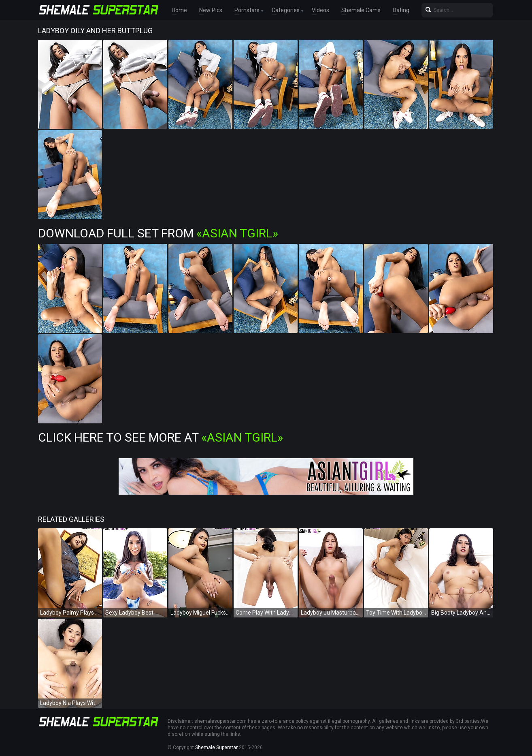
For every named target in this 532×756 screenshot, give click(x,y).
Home (179, 10)
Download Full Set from (158, 233)
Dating (401, 10)
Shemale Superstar (216, 747)
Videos (320, 10)
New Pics (211, 10)
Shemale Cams (361, 10)
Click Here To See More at (161, 437)
